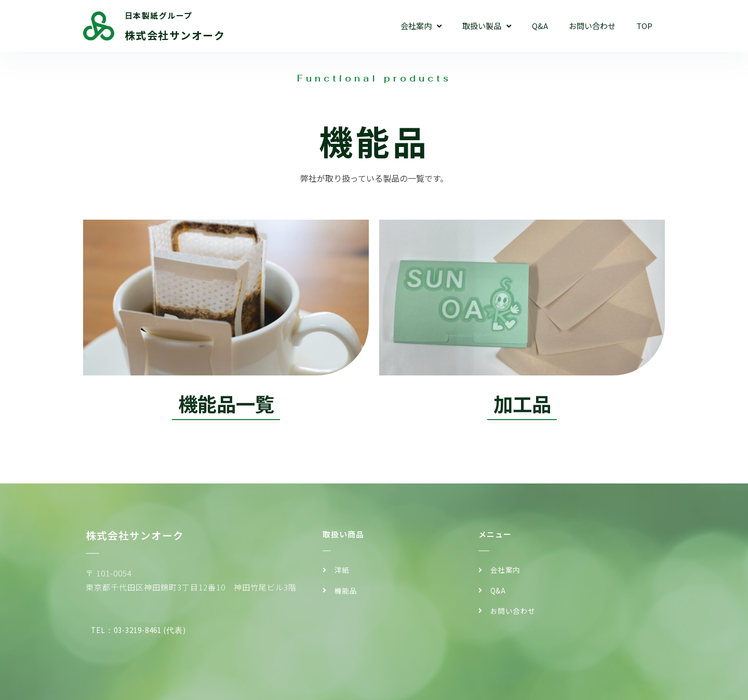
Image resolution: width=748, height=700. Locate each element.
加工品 (522, 403)
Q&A (540, 26)
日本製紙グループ (159, 15)
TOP (644, 26)
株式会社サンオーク (175, 35)
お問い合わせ (592, 26)
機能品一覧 (226, 403)
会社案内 (421, 26)
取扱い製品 (487, 26)
